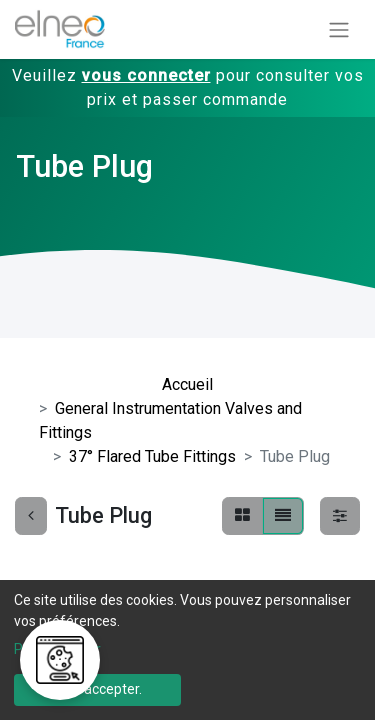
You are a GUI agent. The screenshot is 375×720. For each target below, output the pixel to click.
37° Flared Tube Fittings (152, 456)
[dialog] (187, 650)
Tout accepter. (97, 689)
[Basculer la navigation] (339, 29)
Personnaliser (57, 649)
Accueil (187, 384)
